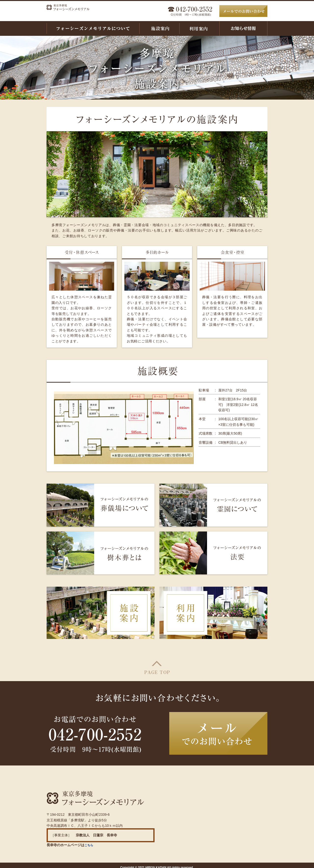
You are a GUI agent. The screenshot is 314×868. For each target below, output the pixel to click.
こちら (90, 840)
